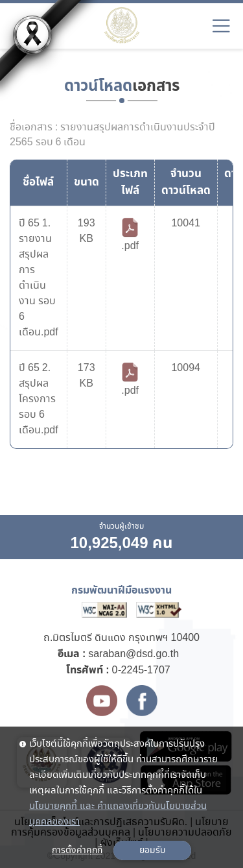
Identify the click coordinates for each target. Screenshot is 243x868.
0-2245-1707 (141, 670)
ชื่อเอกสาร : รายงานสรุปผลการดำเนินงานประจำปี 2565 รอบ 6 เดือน (112, 135)
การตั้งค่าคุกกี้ (77, 850)
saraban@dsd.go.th (133, 654)
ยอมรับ (152, 850)
